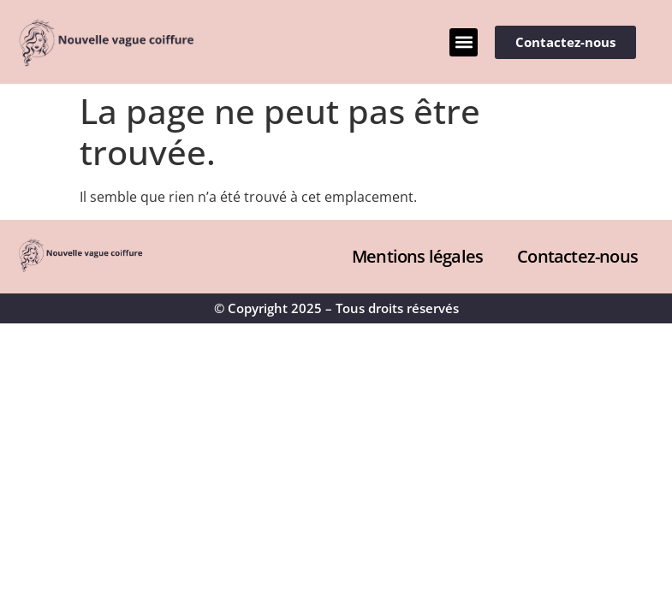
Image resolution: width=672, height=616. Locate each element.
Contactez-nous (577, 256)
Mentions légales (417, 256)
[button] (464, 42)
